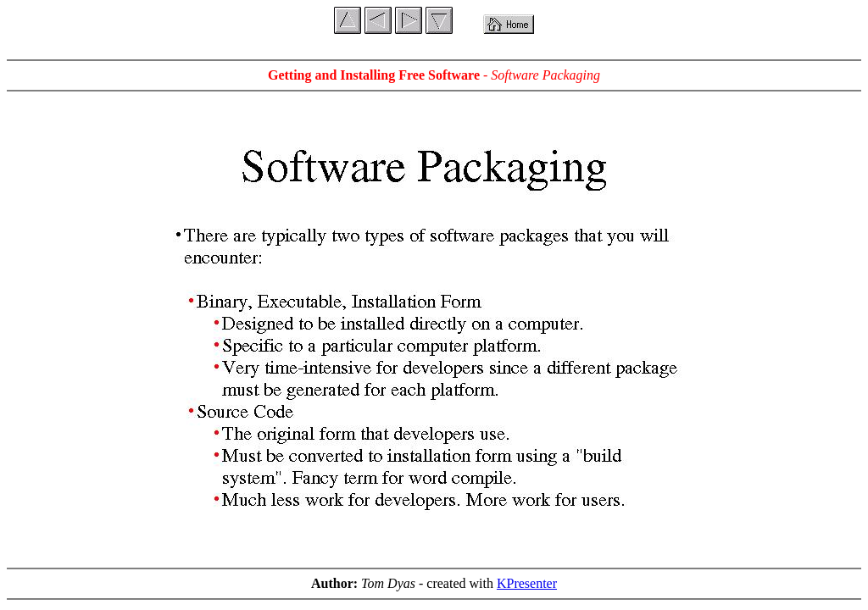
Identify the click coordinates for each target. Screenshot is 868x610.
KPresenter (527, 583)
